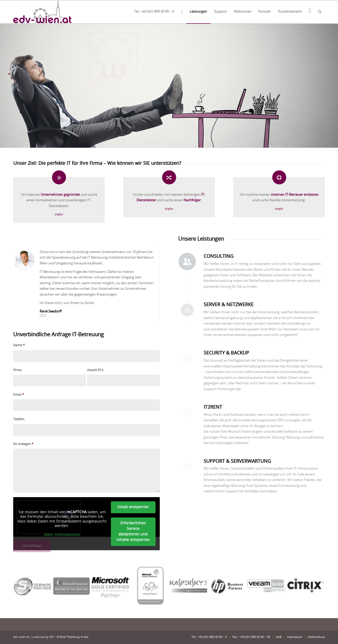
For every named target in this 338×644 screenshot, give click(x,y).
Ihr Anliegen (23, 444)
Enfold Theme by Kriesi (73, 637)
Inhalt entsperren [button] (133, 507)
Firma (17, 370)
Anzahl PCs (95, 370)
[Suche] (320, 12)
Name (19, 345)
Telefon (19, 419)
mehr (59, 215)
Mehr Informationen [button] (62, 535)
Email (19, 395)
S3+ (52, 637)
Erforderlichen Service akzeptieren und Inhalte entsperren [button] (133, 532)
